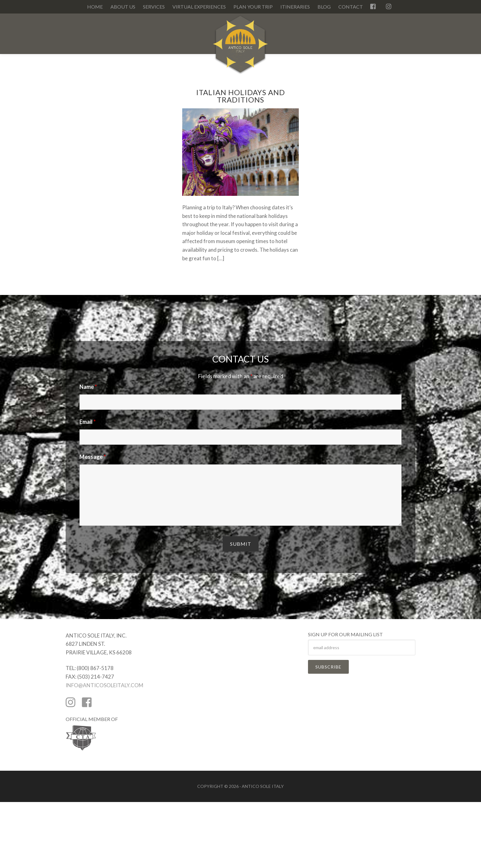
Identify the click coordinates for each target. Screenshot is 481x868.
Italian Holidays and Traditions (240, 96)
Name (88, 387)
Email (88, 422)
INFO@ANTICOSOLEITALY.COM (104, 685)
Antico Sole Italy (240, 47)
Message (93, 457)
